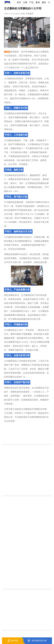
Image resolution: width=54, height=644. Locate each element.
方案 (25, 2)
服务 (44, 2)
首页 (19, 2)
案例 (38, 2)
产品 (31, 2)
